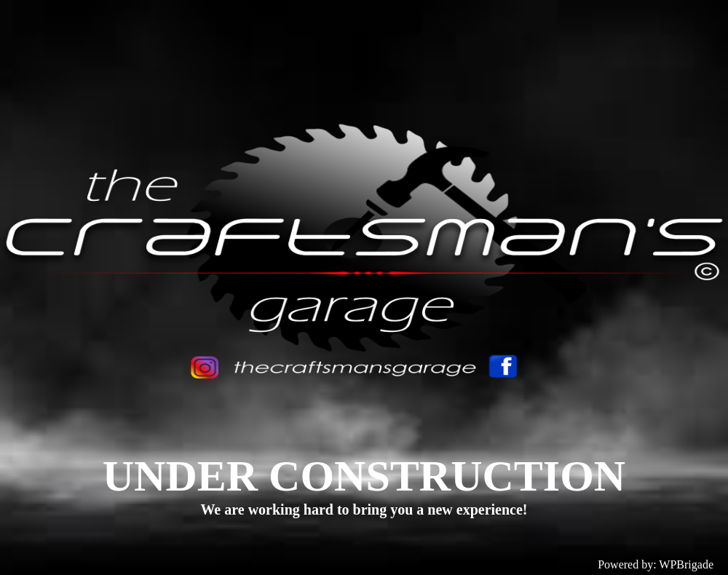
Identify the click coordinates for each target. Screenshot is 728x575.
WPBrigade (686, 564)
